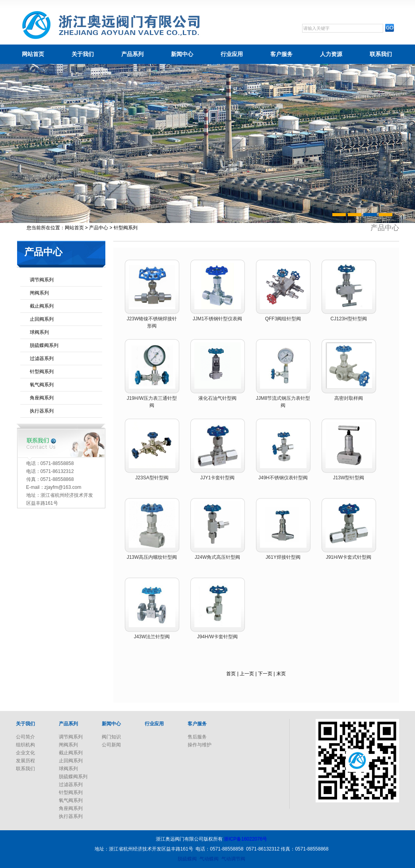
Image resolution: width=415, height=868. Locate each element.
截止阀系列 (42, 306)
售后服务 (197, 737)
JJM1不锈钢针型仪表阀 (218, 319)
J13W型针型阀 (349, 478)
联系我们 (381, 54)
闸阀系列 (39, 293)
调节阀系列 (42, 280)
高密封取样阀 (349, 398)
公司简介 (25, 737)
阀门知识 (111, 737)
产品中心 (99, 228)
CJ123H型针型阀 (348, 319)
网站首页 (33, 54)
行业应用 (232, 54)
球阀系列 (39, 332)
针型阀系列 (42, 372)
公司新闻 (111, 745)
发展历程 (25, 761)
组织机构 (25, 745)
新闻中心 (182, 54)
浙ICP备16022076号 (245, 839)
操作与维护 (200, 745)
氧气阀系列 (42, 385)
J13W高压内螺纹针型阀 (152, 557)
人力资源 (331, 54)
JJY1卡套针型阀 (218, 478)
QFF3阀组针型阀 (283, 319)
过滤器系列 (42, 358)
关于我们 (83, 54)
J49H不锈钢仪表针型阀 (283, 478)
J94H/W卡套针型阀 (218, 637)
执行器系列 (42, 411)
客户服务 (281, 54)
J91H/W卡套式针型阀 (349, 557)
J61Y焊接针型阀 (283, 557)
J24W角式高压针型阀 (218, 557)
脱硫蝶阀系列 (44, 345)
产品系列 (132, 54)
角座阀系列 (42, 398)
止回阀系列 (42, 319)
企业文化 (25, 753)
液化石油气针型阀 (217, 398)
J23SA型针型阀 (152, 478)
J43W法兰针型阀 (152, 637)
